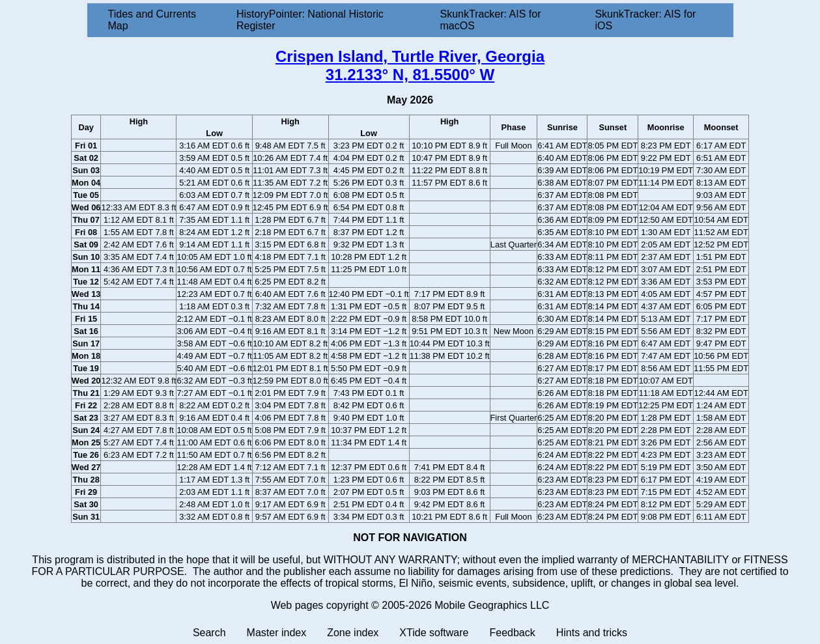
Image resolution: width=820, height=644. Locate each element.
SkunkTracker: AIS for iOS (645, 20)
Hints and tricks (592, 633)
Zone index (353, 633)
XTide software (434, 633)
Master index (277, 633)
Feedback (512, 633)
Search (209, 633)
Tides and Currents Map (152, 20)
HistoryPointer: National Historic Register (310, 20)
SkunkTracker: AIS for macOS (490, 20)
